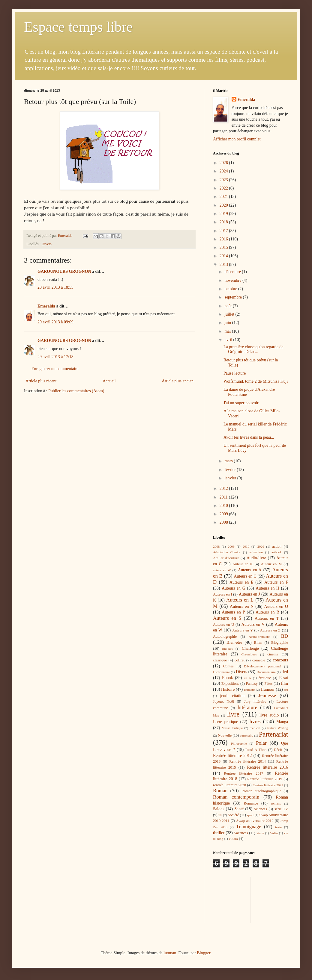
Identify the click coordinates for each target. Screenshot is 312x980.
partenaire (247, 735)
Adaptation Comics (227, 552)
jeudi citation (232, 696)
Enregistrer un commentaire (55, 369)
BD (285, 636)
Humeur (249, 690)
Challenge (250, 648)
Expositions (230, 684)
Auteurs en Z (270, 630)
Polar (261, 743)
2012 (224, 489)
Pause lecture (235, 373)
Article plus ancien (178, 381)
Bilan (258, 643)
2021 (224, 197)
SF (220, 815)
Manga (282, 722)
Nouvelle (225, 735)
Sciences (260, 809)
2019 (224, 214)
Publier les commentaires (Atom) (76, 391)
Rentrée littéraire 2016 (268, 767)
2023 (224, 180)
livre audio (269, 715)
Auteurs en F (276, 582)
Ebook (228, 678)
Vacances (241, 833)
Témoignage (249, 827)
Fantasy (252, 684)
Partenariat (273, 734)
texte (278, 827)
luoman (170, 953)
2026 (224, 163)
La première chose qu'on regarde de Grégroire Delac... (253, 349)
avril (229, 340)
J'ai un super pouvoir (241, 403)
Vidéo (274, 833)
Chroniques (249, 654)
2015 (224, 247)
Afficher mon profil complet (237, 139)
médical (255, 728)
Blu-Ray (227, 649)
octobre (231, 289)
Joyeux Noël (223, 702)
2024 (224, 171)
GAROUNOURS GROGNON (64, 271)
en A (247, 678)
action (277, 546)
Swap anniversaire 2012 (255, 821)
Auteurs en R (267, 612)
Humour (268, 689)
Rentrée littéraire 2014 (247, 761)
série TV (281, 809)
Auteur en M (271, 564)
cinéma (273, 654)
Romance (251, 803)
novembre (233, 280)
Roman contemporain (236, 797)
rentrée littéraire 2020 (229, 785)
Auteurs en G (234, 588)
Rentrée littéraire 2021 (268, 785)
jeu (286, 690)
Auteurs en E (241, 582)
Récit (278, 750)
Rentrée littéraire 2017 (243, 773)
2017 (224, 231)
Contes (228, 666)
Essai (283, 678)
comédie (259, 660)
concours (280, 660)
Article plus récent (41, 381)
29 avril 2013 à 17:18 (55, 357)
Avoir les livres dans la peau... (249, 437)
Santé (239, 809)
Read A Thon (256, 750)
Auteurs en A (250, 570)
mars (229, 461)
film (285, 683)
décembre (233, 272)
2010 (224, 506)
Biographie (280, 643)
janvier (231, 478)
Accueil (109, 381)
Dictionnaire (221, 672)
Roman (220, 791)
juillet (230, 314)
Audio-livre (256, 558)
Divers (46, 244)
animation (256, 552)
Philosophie (239, 743)
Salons (219, 809)
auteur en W (222, 570)
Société (233, 815)
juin (228, 323)
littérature (247, 707)
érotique (265, 678)
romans (276, 803)
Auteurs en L (240, 600)
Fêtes (269, 684)
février (231, 470)
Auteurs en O (276, 606)
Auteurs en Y (243, 630)
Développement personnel (262, 666)
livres (255, 721)
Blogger (203, 953)
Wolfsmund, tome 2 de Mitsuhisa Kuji (256, 381)
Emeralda (46, 306)
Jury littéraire (255, 702)
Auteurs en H (267, 588)
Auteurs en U (223, 625)
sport (250, 815)
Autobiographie (225, 637)
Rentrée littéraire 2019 (265, 779)
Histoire (228, 689)
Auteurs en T (267, 618)
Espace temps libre (78, 27)
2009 (224, 514)
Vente (260, 833)
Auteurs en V (253, 624)
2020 (224, 205)
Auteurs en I (222, 594)
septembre (234, 297)
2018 (224, 222)
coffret (240, 660)
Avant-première (259, 637)
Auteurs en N (242, 606)
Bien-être (234, 642)
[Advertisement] (240, 899)
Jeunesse (267, 695)
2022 (224, 188)
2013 (224, 265)
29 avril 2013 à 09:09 (55, 322)
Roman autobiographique (261, 791)
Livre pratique (226, 722)
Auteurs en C (245, 576)
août (229, 306)
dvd (285, 672)
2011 (224, 497)
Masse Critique (232, 728)
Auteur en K (243, 564)
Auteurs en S (227, 618)
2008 (224, 522)
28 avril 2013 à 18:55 (55, 287)
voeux (234, 839)
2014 (224, 256)
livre (233, 714)
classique (220, 660)
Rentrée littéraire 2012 (232, 756)
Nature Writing (278, 728)
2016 (224, 239)
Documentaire (266, 672)
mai (228, 331)
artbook (277, 552)
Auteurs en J (249, 594)
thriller (219, 833)
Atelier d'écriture (226, 558)
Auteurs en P (233, 612)
